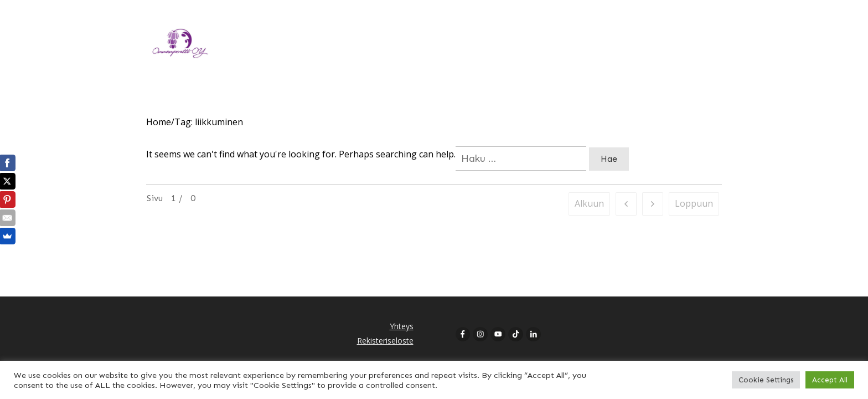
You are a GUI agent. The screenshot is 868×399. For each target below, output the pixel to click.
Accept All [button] (830, 380)
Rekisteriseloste (385, 341)
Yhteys (402, 326)
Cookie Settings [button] (766, 380)
